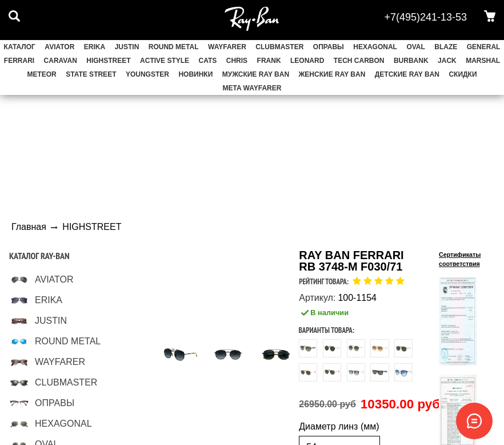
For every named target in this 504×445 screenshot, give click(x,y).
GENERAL (484, 47)
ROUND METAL (174, 47)
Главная (29, 227)
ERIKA (95, 47)
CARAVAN (61, 61)
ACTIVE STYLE (165, 61)
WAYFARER (227, 47)
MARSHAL (483, 61)
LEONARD (307, 61)
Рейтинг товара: (324, 282)
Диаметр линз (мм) (339, 427)
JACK (447, 61)
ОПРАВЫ (329, 47)
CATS (208, 61)
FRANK (269, 61)
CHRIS (237, 61)
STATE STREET (91, 74)
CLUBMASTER (279, 47)
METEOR (41, 74)
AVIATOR (59, 47)
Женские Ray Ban (332, 74)
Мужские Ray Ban (256, 74)
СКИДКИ (463, 74)
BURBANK (411, 61)
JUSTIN (127, 47)
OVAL (415, 47)
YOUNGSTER (147, 74)
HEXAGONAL (375, 47)
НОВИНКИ (195, 74)
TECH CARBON (359, 61)
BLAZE (446, 47)
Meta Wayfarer (252, 88)
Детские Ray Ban (407, 74)
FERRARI (19, 61)
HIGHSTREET (108, 61)
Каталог (20, 47)
